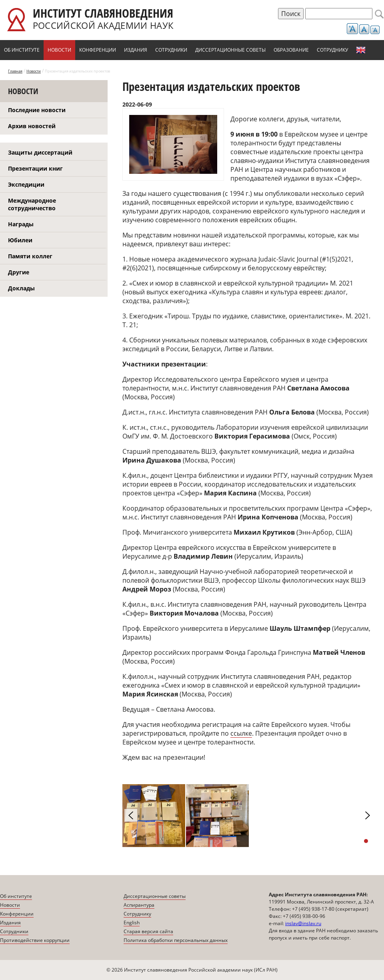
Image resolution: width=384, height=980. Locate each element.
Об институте (22, 50)
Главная (15, 71)
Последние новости (37, 110)
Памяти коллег (30, 256)
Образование (291, 50)
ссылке (241, 733)
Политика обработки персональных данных (176, 940)
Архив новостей (32, 126)
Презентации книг (35, 168)
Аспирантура (139, 905)
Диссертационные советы (230, 50)
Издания (136, 50)
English (361, 50)
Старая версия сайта (148, 931)
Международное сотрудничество (32, 204)
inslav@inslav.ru (303, 923)
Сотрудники (171, 50)
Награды (21, 224)
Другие (19, 272)
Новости (59, 50)
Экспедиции (26, 184)
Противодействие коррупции (35, 940)
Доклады (21, 288)
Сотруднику (332, 50)
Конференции (98, 50)
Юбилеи (20, 240)
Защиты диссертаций (40, 152)
